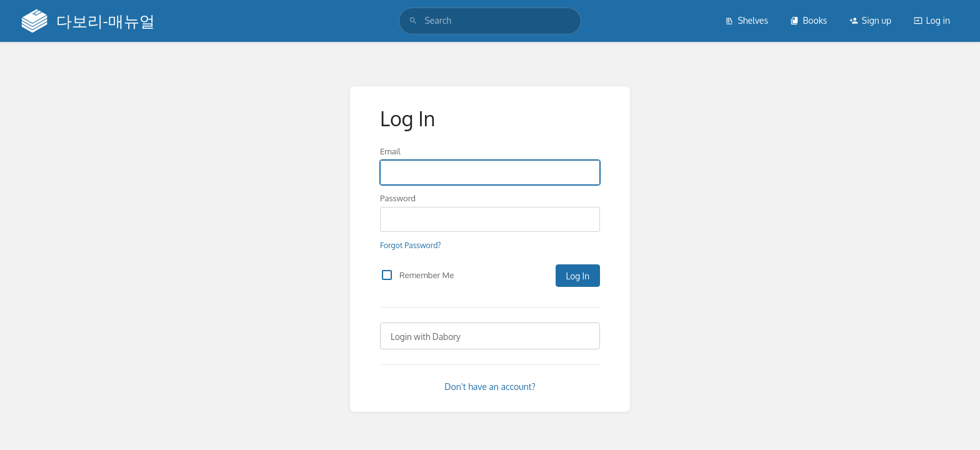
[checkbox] (387, 275)
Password (398, 198)
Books (808, 20)
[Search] (413, 21)
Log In (578, 276)
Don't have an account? (490, 387)
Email (390, 151)
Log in (932, 20)
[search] (490, 21)
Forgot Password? (411, 245)
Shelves (747, 20)
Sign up (870, 20)
